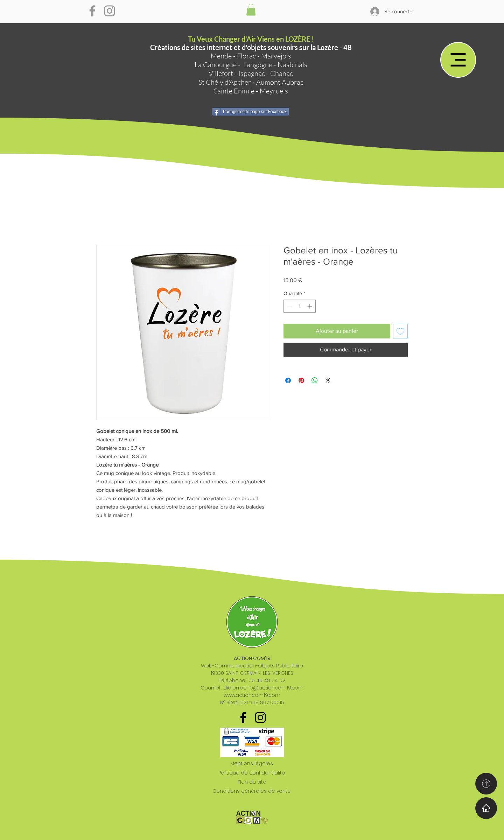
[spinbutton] (300, 306)
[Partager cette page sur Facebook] (251, 112)
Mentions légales (252, 763)
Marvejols (276, 56)
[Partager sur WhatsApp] (315, 380)
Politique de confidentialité (252, 773)
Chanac (282, 73)
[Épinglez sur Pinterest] (301, 380)
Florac (246, 56)
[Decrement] (289, 306)
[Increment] (310, 306)
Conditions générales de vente (252, 791)
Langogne (258, 65)
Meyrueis (274, 91)
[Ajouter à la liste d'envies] (400, 331)
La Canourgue (216, 65)
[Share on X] (328, 380)
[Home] (486, 808)
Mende (221, 56)
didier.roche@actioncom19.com (263, 688)
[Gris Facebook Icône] (92, 11)
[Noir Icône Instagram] (260, 717)
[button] (251, 10)
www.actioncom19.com (252, 695)
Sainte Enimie (234, 91)
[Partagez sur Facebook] (288, 380)
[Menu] (458, 60)
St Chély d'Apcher (225, 82)
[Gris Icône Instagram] (110, 11)
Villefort (221, 73)
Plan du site (252, 782)
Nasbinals (292, 65)
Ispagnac (252, 73)
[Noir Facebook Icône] (243, 717)
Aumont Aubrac (280, 82)
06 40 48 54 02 (267, 680)
